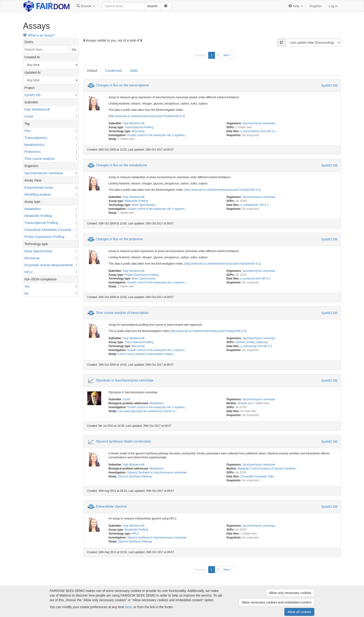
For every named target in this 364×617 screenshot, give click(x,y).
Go (74, 49)
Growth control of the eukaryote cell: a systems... (157, 135)
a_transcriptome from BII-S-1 (258, 131)
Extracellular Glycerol (111, 506)
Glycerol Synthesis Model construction (123, 441)
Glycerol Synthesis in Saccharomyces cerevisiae (157, 473)
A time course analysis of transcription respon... (147, 354)
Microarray (138, 131)
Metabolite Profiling (136, 201)
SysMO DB (329, 85)
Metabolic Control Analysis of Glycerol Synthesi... (267, 469)
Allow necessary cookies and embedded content (276, 602)
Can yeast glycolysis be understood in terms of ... (148, 411)
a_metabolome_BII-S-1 (254, 205)
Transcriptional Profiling (139, 127)
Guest (127, 399)
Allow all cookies (299, 612)
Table (134, 71)
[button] (86, 6)
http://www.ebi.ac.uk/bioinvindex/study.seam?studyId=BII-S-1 (147, 116)
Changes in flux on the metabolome (121, 165)
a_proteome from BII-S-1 (255, 279)
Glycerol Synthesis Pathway (135, 476)
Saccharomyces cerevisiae (259, 123)
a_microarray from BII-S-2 (256, 346)
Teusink (242, 403)
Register (316, 6)
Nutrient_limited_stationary (252, 342)
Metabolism (157, 403)
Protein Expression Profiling (142, 275)
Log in (333, 6)
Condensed (114, 71)
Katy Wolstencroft (134, 123)
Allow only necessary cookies (290, 593)
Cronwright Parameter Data (257, 476)
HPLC (136, 534)
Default (92, 71)
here (128, 607)
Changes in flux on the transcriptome (122, 85)
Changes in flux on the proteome (119, 239)
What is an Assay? (39, 35)
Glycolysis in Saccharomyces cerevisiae (125, 380)
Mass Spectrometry (144, 205)
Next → (228, 55)
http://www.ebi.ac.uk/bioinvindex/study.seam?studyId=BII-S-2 (208, 331)
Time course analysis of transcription (122, 313)
